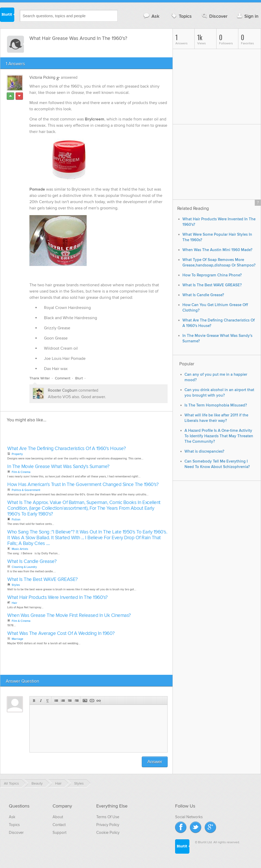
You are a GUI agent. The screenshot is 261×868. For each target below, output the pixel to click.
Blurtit (7, 15)
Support (59, 833)
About (58, 817)
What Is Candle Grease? (32, 562)
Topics (181, 16)
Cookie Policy (108, 833)
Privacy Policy (108, 825)
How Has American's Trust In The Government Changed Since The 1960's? (83, 485)
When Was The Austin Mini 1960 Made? (217, 250)
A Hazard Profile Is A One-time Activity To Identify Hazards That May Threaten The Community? (219, 436)
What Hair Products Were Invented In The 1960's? (58, 597)
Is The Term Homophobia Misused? (216, 405)
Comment (63, 378)
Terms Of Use (108, 817)
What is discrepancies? (204, 451)
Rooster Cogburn (63, 390)
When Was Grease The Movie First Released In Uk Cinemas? (69, 615)
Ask (151, 16)
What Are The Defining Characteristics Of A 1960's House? (66, 449)
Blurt (79, 378)
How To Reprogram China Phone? (212, 275)
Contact (59, 825)
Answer (155, 762)
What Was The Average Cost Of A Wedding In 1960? (61, 633)
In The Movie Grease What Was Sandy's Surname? (58, 467)
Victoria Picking (42, 77)
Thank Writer (40, 378)
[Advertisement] (66, 436)
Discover (214, 16)
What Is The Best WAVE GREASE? (43, 579)
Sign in (247, 16)
